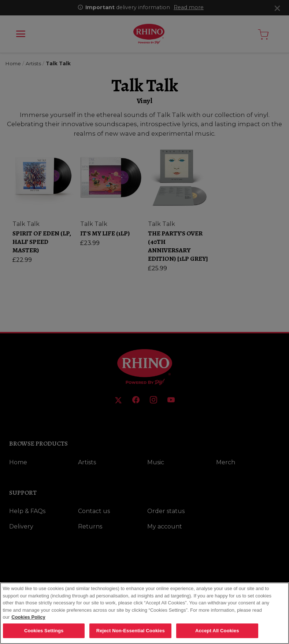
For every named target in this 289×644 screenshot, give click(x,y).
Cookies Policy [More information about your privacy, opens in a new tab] (28, 623)
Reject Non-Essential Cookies (131, 636)
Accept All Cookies (217, 636)
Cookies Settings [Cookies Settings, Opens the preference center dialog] (44, 636)
